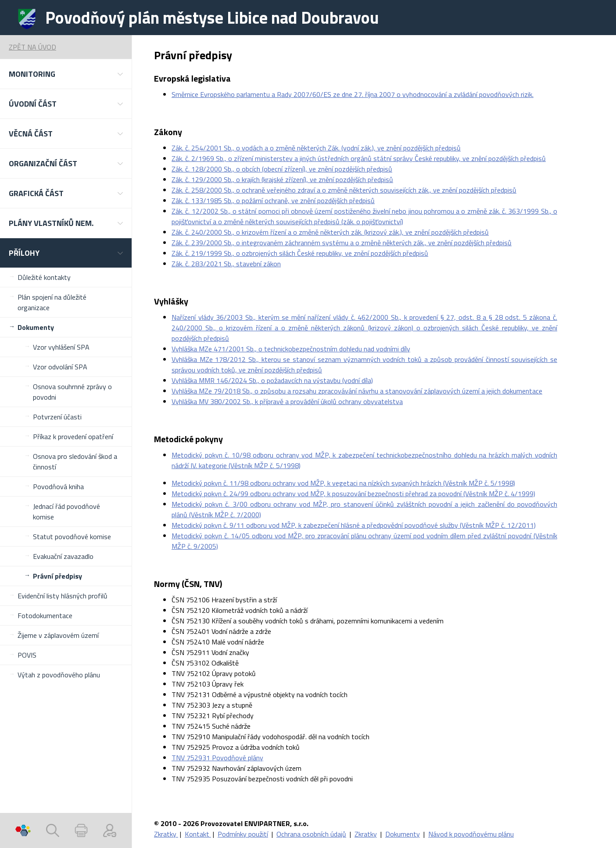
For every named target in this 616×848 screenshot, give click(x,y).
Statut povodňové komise (72, 537)
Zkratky (166, 834)
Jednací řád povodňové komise (66, 512)
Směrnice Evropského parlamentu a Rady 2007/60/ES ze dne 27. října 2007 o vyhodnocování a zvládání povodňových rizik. (353, 94)
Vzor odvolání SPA (60, 367)
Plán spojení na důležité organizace (52, 302)
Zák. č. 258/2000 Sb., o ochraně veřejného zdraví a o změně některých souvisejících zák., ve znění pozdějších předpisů (344, 190)
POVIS (27, 655)
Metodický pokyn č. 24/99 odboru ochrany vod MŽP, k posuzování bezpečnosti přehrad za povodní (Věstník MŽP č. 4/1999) (353, 494)
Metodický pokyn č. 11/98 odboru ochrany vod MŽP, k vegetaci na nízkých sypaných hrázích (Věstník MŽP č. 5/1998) (343, 483)
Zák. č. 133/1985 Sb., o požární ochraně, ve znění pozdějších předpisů (273, 200)
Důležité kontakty (44, 277)
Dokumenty (36, 327)
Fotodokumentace (45, 615)
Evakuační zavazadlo (63, 556)
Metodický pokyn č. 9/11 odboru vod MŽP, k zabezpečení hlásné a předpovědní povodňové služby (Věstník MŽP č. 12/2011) (354, 525)
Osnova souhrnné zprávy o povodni (72, 392)
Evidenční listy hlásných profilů (63, 596)
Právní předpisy (57, 576)
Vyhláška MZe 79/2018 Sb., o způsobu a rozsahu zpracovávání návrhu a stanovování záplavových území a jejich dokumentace (357, 391)
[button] (66, 74)
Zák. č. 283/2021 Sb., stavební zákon (226, 264)
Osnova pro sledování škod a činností (75, 462)
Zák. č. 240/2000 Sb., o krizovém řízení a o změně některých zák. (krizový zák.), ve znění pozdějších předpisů (330, 232)
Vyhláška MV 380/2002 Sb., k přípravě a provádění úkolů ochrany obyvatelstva (287, 401)
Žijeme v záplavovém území (58, 635)
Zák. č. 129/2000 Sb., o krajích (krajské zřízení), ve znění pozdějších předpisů (282, 179)
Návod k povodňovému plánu (471, 834)
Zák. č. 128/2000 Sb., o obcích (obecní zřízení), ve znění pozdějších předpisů (282, 169)
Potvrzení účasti (57, 417)
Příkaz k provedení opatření (73, 437)
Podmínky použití (243, 834)
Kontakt (198, 834)
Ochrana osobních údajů (311, 834)
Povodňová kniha (58, 487)
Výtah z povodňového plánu (59, 675)
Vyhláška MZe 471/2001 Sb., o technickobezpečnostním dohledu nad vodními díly (291, 349)
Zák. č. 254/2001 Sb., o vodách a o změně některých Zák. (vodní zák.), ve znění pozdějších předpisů (316, 148)
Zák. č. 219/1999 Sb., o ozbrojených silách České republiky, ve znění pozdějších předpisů (300, 253)
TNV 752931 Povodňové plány (217, 758)
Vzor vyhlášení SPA (61, 347)
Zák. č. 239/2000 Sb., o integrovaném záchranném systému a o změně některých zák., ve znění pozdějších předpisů (342, 243)
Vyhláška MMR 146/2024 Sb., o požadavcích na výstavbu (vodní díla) (272, 380)
